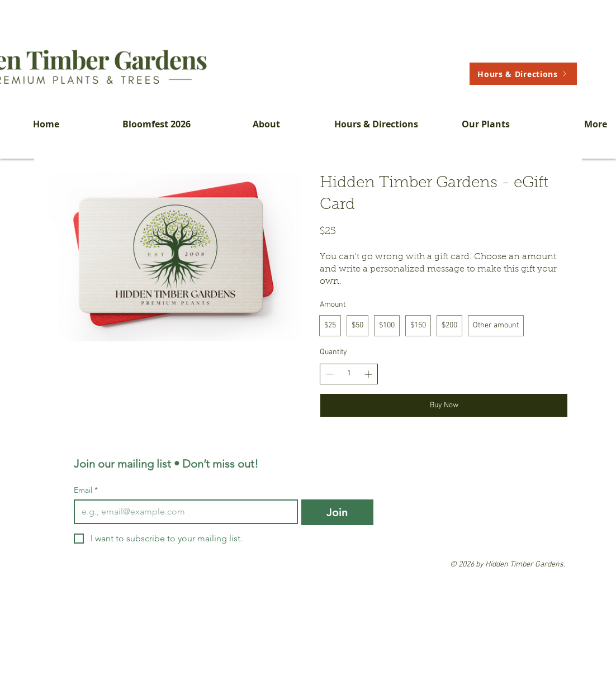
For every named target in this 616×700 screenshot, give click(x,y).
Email (86, 490)
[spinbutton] (349, 374)
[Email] (183, 512)
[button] (266, 124)
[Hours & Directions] (523, 74)
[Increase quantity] (368, 374)
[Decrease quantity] (330, 374)
